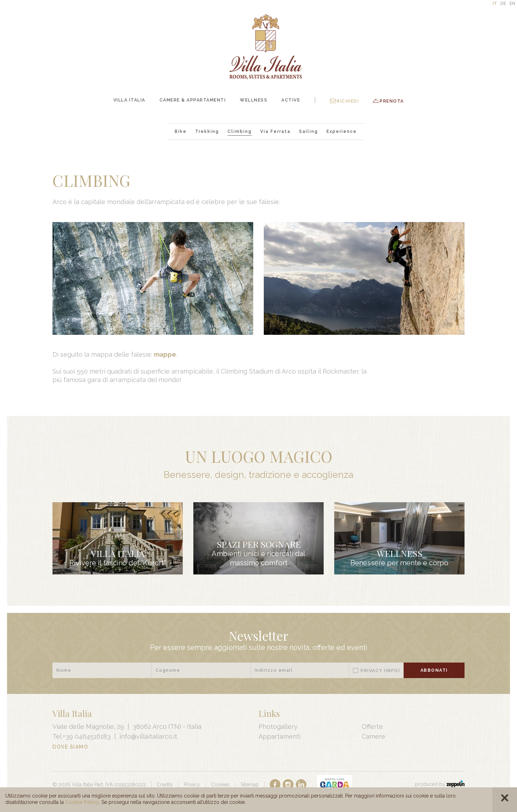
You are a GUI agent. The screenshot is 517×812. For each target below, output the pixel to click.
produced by (440, 784)
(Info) (392, 671)
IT (495, 4)
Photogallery (278, 727)
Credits (165, 785)
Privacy (380, 671)
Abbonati (434, 670)
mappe (165, 354)
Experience (342, 131)
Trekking (207, 131)
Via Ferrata (275, 131)
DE (503, 4)
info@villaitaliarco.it (148, 736)
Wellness (254, 100)
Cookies (220, 785)
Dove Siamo (70, 747)
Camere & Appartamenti (193, 100)
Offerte (372, 727)
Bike (181, 131)
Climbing (240, 131)
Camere (373, 736)
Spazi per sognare (259, 544)
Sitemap (250, 785)
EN (512, 4)
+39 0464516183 (87, 736)
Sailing (309, 131)
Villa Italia (129, 100)
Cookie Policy (82, 802)
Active (291, 100)
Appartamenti (279, 736)
